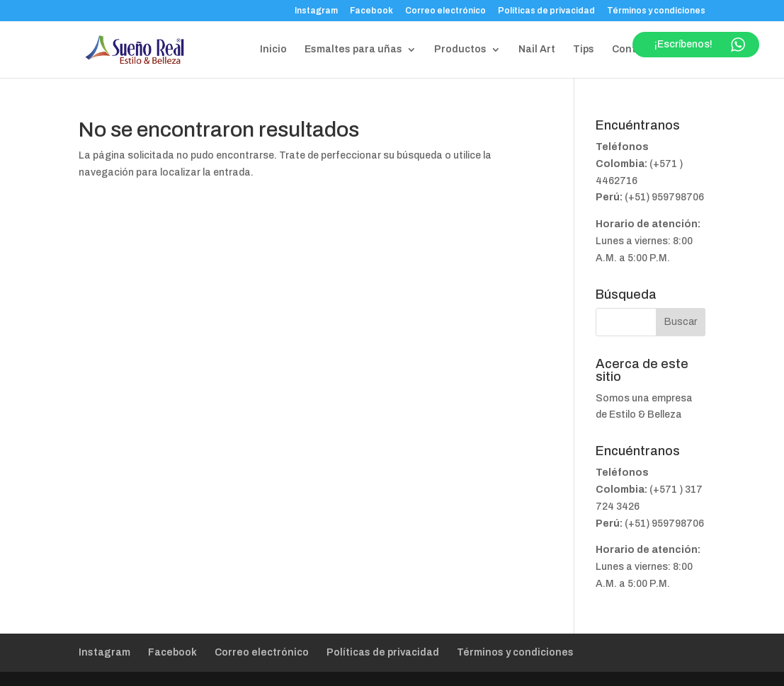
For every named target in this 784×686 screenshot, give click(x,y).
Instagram (316, 11)
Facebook (371, 11)
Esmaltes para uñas (353, 50)
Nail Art (537, 50)
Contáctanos (644, 50)
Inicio (273, 50)
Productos (460, 50)
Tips (584, 50)
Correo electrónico (445, 11)
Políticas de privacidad (546, 11)
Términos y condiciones (656, 11)
